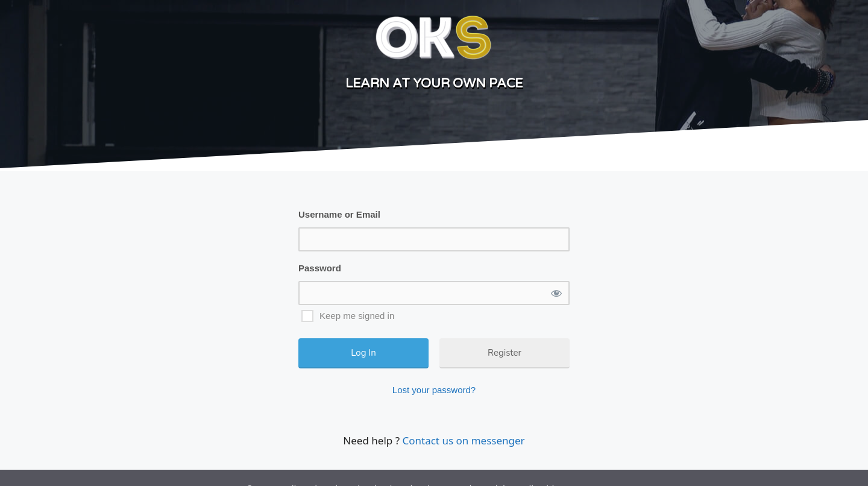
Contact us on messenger (463, 440)
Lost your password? (434, 390)
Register (505, 353)
